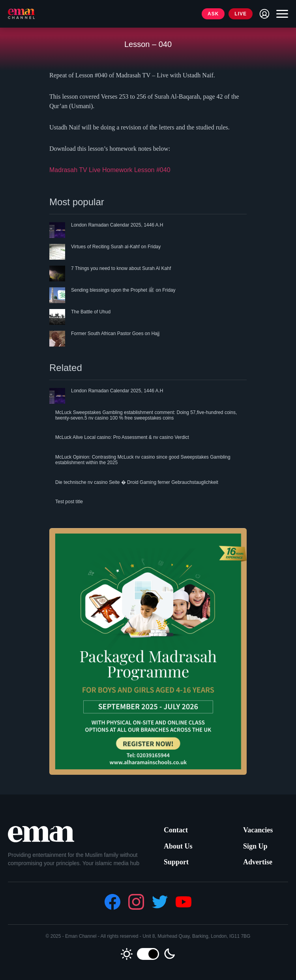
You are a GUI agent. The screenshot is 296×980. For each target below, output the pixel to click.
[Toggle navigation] (280, 14)
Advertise (258, 862)
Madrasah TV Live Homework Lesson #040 (110, 170)
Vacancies (258, 830)
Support (176, 862)
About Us (178, 846)
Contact (176, 830)
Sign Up (255, 846)
